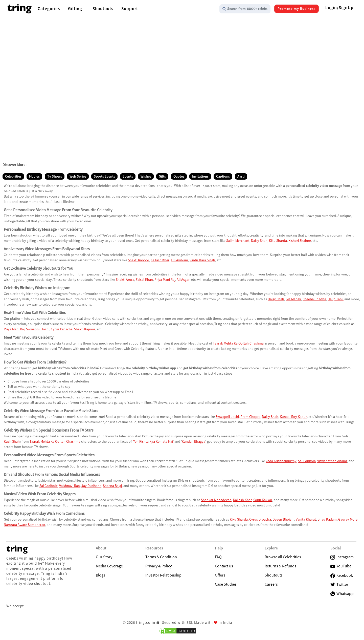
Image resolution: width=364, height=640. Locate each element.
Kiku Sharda (278, 241)
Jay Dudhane (91, 486)
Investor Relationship (163, 575)
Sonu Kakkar (263, 500)
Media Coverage (109, 566)
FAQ (218, 557)
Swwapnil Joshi (38, 329)
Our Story (104, 557)
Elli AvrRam (179, 260)
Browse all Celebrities (283, 557)
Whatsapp (342, 593)
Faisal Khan (144, 280)
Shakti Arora (125, 280)
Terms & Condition (161, 557)
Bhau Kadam (327, 519)
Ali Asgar (183, 280)
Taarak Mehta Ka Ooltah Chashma (238, 343)
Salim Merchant (238, 241)
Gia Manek (293, 299)
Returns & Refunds (280, 566)
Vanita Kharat (306, 519)
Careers (271, 584)
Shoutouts (274, 575)
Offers (220, 575)
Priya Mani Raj (165, 280)
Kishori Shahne (300, 241)
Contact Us (224, 566)
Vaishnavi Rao (70, 486)
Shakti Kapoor (139, 260)
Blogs (100, 575)
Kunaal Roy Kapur (293, 417)
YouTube (341, 566)
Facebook (342, 575)
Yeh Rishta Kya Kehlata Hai (153, 441)
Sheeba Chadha (314, 299)
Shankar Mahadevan (216, 500)
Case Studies (226, 584)
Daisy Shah (259, 241)
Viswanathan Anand (332, 461)
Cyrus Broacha (62, 329)
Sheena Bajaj (112, 486)
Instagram (342, 557)
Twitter (339, 584)
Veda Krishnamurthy (281, 461)
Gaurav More (348, 519)
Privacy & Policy (158, 566)
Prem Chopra (250, 417)
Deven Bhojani (283, 519)
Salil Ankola (307, 461)
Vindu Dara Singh (202, 260)
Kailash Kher (160, 260)
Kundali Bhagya (194, 441)
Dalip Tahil (336, 299)
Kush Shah (12, 441)
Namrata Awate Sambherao (25, 525)
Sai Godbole (49, 486)
